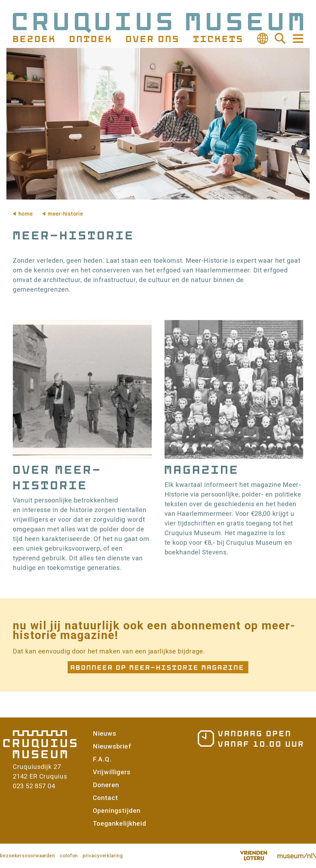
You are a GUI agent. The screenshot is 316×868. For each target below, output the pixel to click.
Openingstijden (117, 811)
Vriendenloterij (253, 856)
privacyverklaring (103, 856)
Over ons (152, 39)
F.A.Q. (102, 759)
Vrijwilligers (112, 772)
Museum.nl (297, 856)
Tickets (218, 39)
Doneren (106, 785)
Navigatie (298, 39)
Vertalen (262, 39)
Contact (105, 798)
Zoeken (280, 39)
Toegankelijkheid (120, 824)
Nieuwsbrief (112, 746)
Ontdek (90, 39)
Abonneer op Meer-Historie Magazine (158, 667)
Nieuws (105, 734)
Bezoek (34, 39)
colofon (69, 856)
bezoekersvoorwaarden (28, 856)
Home (26, 214)
